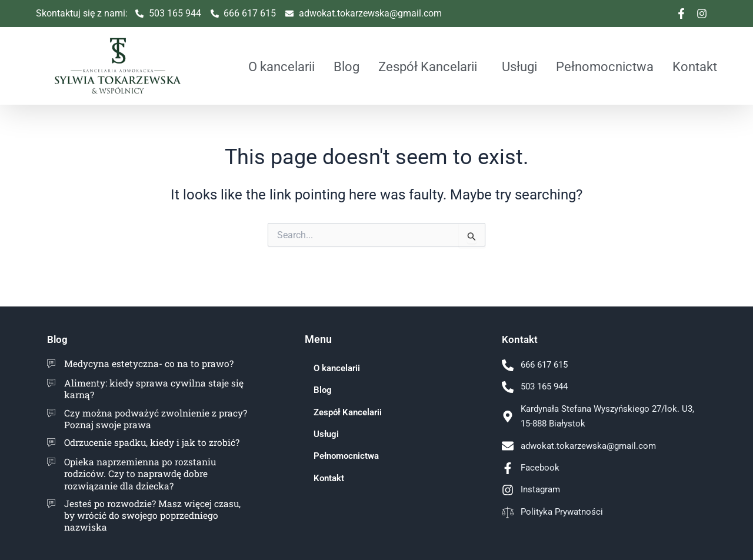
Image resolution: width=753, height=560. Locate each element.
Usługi (519, 66)
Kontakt (695, 66)
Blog (346, 66)
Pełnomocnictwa (605, 66)
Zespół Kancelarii (428, 66)
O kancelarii (281, 66)
